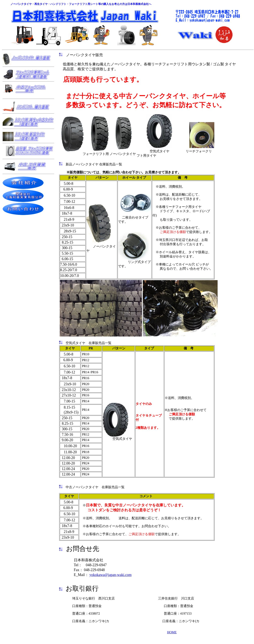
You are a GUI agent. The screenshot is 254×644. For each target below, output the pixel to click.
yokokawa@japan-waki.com (110, 575)
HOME (172, 632)
